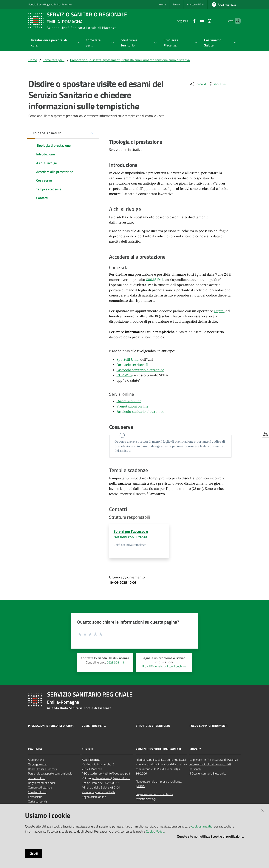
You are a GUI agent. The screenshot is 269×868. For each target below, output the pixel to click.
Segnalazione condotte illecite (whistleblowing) (154, 797)
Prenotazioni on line (133, 406)
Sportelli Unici (128, 359)
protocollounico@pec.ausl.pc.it (111, 778)
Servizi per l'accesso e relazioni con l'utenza (131, 534)
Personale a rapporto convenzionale (50, 774)
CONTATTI (88, 749)
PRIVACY (195, 749)
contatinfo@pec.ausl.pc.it (115, 774)
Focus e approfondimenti (208, 726)
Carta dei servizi (38, 801)
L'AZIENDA (35, 749)
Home (33, 60)
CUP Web (125, 375)
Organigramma (37, 764)
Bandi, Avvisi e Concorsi (43, 769)
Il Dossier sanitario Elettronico (208, 774)
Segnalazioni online (94, 797)
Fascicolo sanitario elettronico (140, 370)
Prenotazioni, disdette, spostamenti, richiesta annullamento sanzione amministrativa (130, 60)
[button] (236, 21)
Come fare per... (54, 60)
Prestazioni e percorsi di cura (51, 726)
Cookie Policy (155, 831)
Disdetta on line (129, 401)
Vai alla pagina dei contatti (98, 792)
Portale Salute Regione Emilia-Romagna (50, 4)
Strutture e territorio (153, 726)
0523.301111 (116, 662)
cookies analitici (202, 826)
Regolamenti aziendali (42, 783)
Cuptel (219, 311)
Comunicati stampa (40, 788)
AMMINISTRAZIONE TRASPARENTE (159, 749)
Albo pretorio (36, 760)
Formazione (35, 797)
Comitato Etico (37, 792)
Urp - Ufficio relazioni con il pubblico (164, 666)
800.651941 (154, 280)
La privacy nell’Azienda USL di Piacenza (214, 760)
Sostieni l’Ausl (37, 778)
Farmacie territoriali (132, 365)
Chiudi (34, 853)
